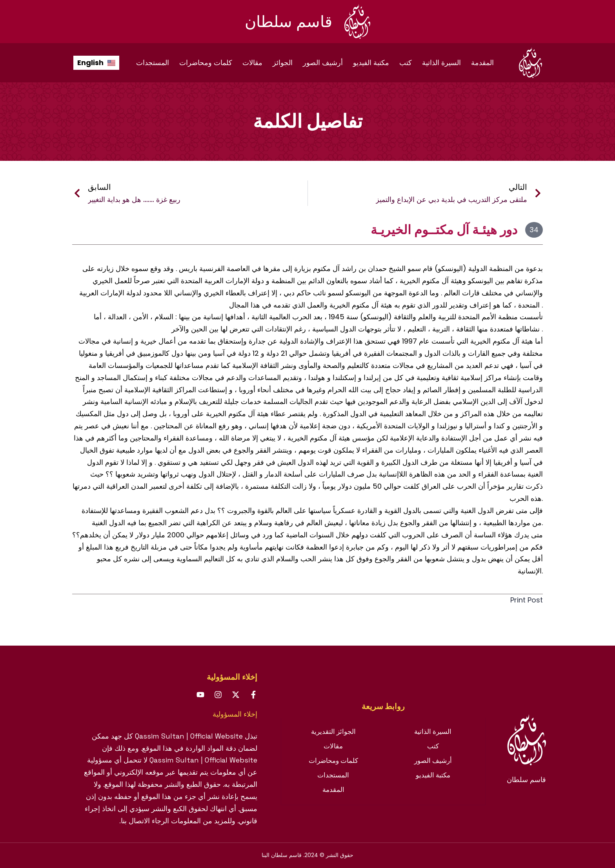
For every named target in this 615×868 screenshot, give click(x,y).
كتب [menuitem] (406, 63)
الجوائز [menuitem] (283, 63)
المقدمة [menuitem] (482, 63)
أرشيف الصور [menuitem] (323, 63)
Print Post (522, 600)
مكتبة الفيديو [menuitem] (371, 63)
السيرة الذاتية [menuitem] (441, 63)
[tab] (383, 706)
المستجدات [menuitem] (153, 63)
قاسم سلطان (288, 22)
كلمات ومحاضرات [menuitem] (206, 63)
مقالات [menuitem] (252, 63)
